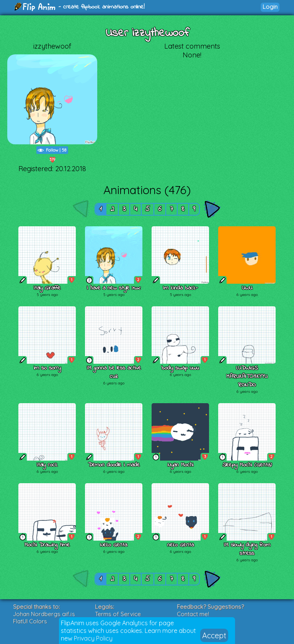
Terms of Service (118, 614)
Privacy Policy (93, 638)
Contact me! (193, 614)
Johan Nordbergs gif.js (44, 614)
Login (270, 7)
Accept (214, 635)
